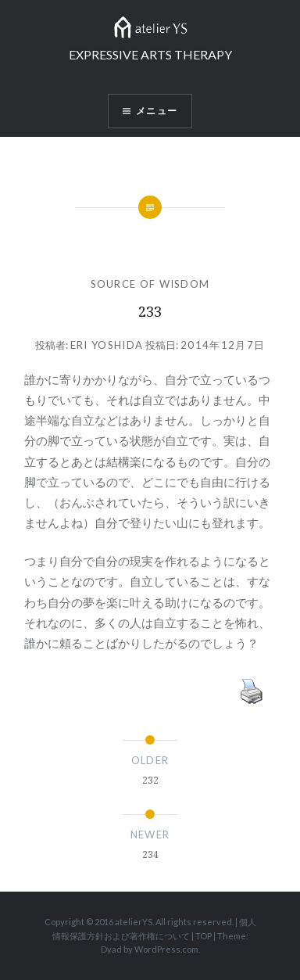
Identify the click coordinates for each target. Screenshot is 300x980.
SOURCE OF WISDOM (150, 284)
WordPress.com (166, 949)
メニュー (157, 111)
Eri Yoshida (107, 345)
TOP (204, 936)
